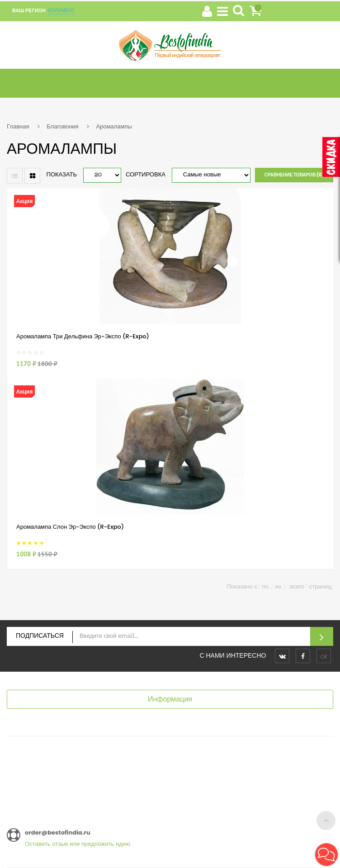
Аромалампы (114, 126)
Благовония (62, 126)
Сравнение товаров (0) (294, 175)
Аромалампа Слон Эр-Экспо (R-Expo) (70, 527)
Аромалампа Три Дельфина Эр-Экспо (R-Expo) (83, 336)
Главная (18, 126)
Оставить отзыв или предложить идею (78, 844)
